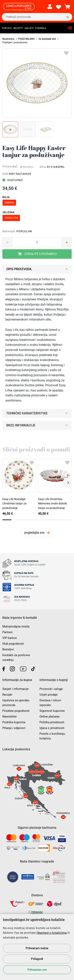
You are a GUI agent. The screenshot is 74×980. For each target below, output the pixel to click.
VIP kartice (10, 638)
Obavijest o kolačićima (52, 933)
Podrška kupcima (14, 722)
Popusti (7, 28)
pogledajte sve (34, 533)
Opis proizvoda (37, 269)
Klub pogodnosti (13, 644)
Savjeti (29, 28)
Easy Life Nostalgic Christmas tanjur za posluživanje (14, 504)
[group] (37, 83)
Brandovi (8, 649)
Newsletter (10, 717)
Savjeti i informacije (15, 689)
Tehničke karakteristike (37, 413)
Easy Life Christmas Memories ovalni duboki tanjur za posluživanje (52, 504)
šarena (9, 203)
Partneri (7, 632)
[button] (68, 483)
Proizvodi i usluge (51, 689)
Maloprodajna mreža (16, 626)
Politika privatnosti (52, 722)
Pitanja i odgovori (14, 728)
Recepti (18, 28)
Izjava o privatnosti (52, 728)
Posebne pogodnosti (16, 711)
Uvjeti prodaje (49, 695)
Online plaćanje (50, 717)
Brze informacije (37, 425)
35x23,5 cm (11, 218)
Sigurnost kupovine (52, 711)
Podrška (41, 28)
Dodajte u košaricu (37, 254)
